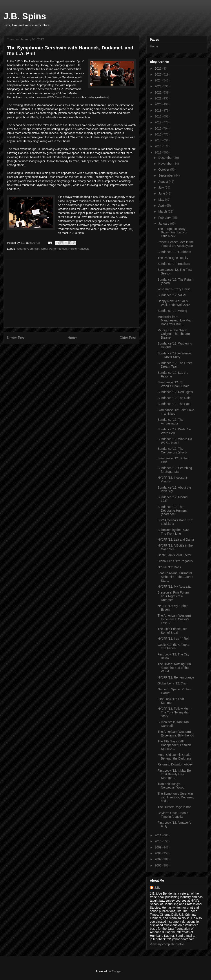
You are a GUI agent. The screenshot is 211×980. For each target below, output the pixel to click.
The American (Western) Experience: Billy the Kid (176, 734)
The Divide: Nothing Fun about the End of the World (174, 668)
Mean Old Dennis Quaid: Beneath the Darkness (175, 757)
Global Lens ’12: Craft (172, 683)
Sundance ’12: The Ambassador (170, 421)
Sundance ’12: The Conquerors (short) (172, 450)
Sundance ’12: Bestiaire (174, 264)
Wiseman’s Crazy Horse (174, 289)
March (163, 211)
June (162, 193)
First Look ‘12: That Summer (171, 701)
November (166, 164)
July (161, 188)
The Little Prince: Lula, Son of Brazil (173, 631)
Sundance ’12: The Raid (174, 398)
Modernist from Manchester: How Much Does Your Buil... (175, 321)
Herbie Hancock (79, 249)
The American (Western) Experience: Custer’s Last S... (174, 619)
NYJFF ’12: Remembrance (176, 677)
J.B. (157, 888)
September (166, 175)
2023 (159, 86)
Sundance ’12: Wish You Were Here (174, 431)
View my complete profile (167, 944)
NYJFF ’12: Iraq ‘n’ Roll (173, 639)
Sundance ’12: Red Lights (175, 392)
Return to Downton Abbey (175, 764)
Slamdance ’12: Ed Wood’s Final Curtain (173, 384)
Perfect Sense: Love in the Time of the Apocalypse (176, 244)
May (162, 200)
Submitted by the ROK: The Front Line (173, 532)
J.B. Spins (25, 16)
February (165, 218)
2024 (159, 80)
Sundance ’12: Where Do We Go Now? (175, 441)
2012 (159, 152)
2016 (159, 128)
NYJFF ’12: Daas (169, 567)
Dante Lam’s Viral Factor (175, 555)
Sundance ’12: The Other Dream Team (175, 365)
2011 (159, 835)
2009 (159, 847)
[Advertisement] (71, 293)
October (164, 170)
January (164, 224)
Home (72, 338)
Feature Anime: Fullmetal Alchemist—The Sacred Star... (175, 577)
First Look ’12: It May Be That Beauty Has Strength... (174, 774)
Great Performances (68, 97)
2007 (159, 859)
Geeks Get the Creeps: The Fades (173, 647)
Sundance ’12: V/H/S (172, 295)
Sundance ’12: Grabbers (174, 252)
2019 (159, 110)
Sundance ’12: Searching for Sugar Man (175, 470)
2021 (159, 98)
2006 (159, 865)
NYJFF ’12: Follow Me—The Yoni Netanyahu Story (174, 712)
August (163, 182)
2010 (159, 841)
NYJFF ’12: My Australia (174, 587)
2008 (159, 853)
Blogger (116, 971)
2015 (159, 134)
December (166, 158)
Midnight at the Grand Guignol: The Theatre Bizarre (174, 334)
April (162, 206)
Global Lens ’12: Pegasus (175, 561)
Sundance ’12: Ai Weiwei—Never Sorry (175, 355)
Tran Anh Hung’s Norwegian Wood (171, 786)
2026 (159, 69)
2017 (159, 122)
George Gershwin (28, 249)
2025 (159, 74)
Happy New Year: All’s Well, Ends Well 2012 (174, 303)
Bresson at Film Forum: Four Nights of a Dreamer (174, 596)
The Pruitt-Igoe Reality (173, 258)
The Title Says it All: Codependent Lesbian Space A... (174, 745)
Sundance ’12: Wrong (172, 311)
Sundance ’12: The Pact (174, 404)
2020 (159, 104)
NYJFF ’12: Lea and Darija (176, 540)
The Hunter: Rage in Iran (175, 807)
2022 (159, 92)
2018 (159, 116)
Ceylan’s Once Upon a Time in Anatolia (173, 815)
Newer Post (16, 338)
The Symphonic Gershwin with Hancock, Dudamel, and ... (176, 797)
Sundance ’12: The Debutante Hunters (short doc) (172, 511)
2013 (159, 146)
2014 (159, 140)
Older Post (128, 338)
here (106, 97)
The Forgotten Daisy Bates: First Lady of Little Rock (173, 233)
